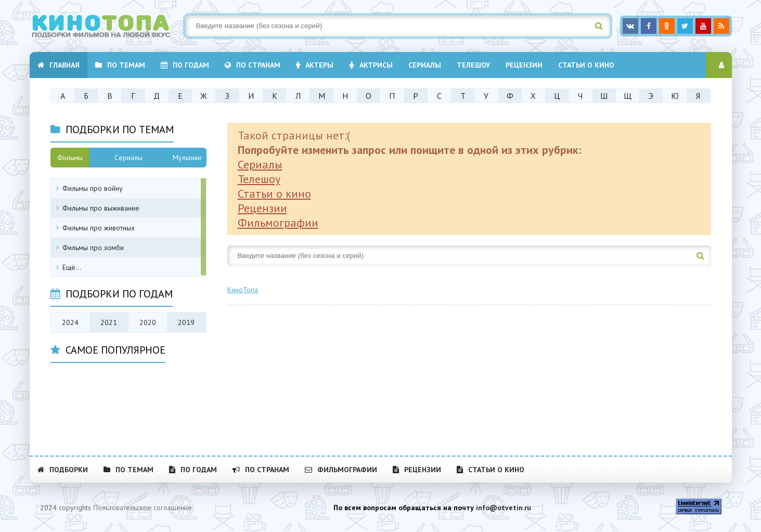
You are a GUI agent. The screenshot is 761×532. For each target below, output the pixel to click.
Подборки (63, 470)
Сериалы (260, 164)
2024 (70, 322)
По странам (253, 65)
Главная (59, 65)
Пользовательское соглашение (143, 508)
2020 (148, 322)
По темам (120, 65)
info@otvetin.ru (504, 508)
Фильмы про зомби (93, 248)
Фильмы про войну (93, 188)
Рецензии (524, 65)
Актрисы (371, 65)
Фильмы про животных (99, 228)
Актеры (315, 65)
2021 (109, 322)
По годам (185, 65)
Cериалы (425, 65)
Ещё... (72, 267)
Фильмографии (278, 223)
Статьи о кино (586, 65)
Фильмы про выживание (101, 208)
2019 (186, 322)
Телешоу (473, 65)
